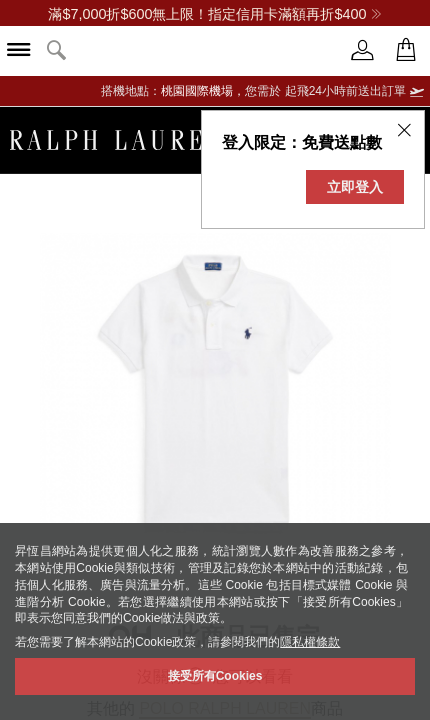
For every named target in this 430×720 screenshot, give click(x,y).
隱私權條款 (310, 642)
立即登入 (355, 187)
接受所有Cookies (215, 676)
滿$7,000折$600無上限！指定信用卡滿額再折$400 (214, 14)
